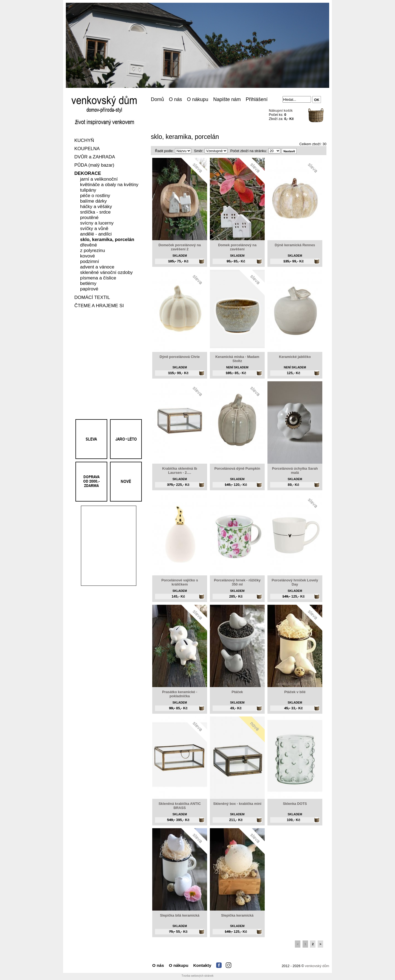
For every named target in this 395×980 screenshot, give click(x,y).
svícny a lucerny (97, 223)
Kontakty (202, 965)
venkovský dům (317, 966)
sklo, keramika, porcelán (107, 240)
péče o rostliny (95, 196)
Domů (157, 99)
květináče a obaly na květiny (109, 185)
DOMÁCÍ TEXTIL (92, 298)
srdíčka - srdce (95, 212)
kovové (88, 256)
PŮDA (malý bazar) (94, 165)
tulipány (88, 190)
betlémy (88, 284)
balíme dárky (93, 201)
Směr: (199, 151)
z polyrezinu (93, 251)
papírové (89, 289)
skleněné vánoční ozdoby (106, 273)
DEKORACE (88, 174)
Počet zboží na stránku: (249, 151)
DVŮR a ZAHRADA (95, 157)
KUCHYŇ (84, 141)
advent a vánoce (97, 267)
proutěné (89, 218)
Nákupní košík (281, 110)
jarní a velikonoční (99, 179)
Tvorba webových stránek (198, 976)
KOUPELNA (87, 149)
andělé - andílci (96, 234)
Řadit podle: (164, 151)
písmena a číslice (98, 278)
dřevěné (88, 245)
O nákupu (198, 99)
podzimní (90, 262)
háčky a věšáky (96, 207)
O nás (176, 99)
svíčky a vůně (94, 229)
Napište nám (227, 99)
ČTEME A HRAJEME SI (99, 306)
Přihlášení (257, 99)
